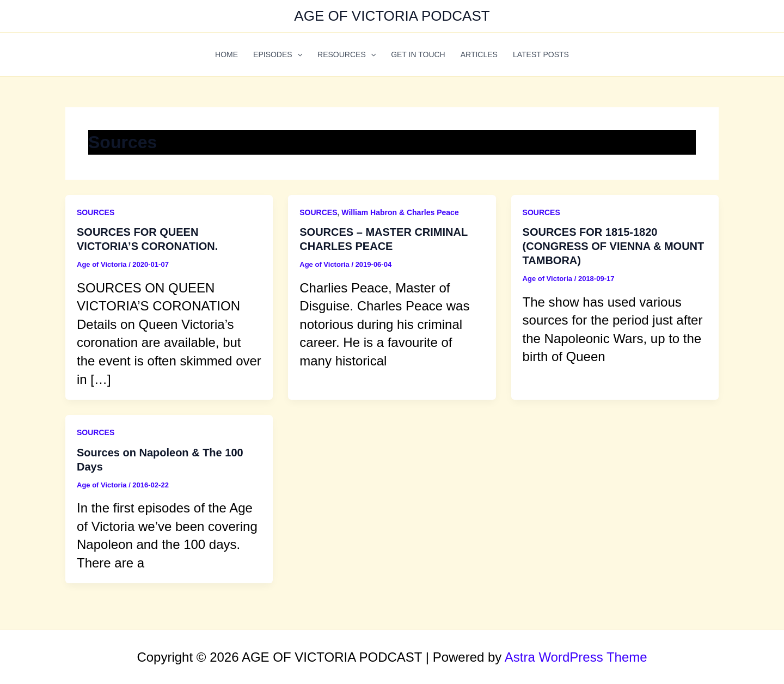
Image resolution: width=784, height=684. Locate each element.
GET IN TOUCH (418, 54)
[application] (297, 54)
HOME (226, 54)
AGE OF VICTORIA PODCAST (392, 16)
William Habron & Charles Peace (400, 212)
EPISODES (278, 54)
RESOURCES (347, 54)
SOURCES (96, 212)
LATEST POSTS (541, 54)
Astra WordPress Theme (576, 657)
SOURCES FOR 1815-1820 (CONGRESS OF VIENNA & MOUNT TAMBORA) (614, 246)
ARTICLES (479, 54)
